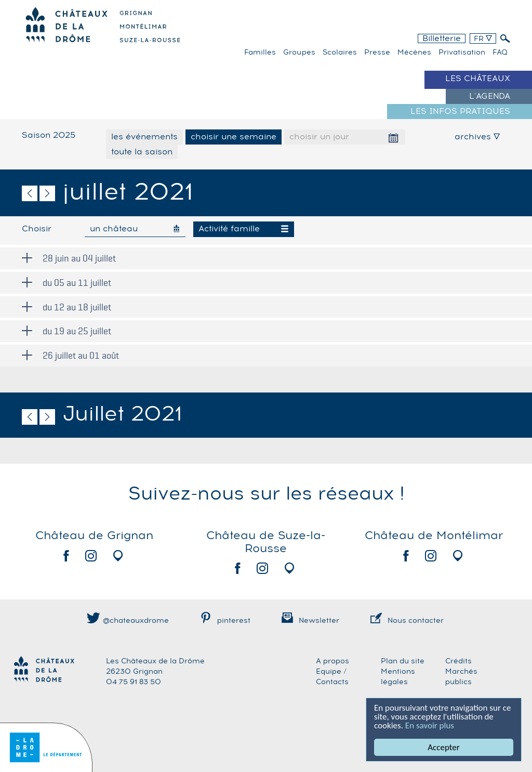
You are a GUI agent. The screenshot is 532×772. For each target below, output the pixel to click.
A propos (332, 661)
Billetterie (442, 38)
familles (260, 53)
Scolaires (340, 53)
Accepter (444, 747)
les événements (144, 137)
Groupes (299, 53)
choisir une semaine (234, 137)
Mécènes (414, 53)
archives (477, 137)
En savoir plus (430, 725)
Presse (377, 53)
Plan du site (403, 661)
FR (483, 39)
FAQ (500, 53)
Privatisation (462, 53)
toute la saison (142, 152)
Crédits (458, 661)
